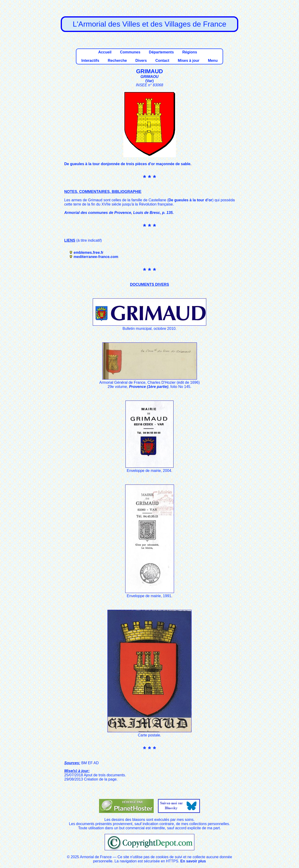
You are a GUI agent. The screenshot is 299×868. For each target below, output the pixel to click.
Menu (213, 61)
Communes (130, 52)
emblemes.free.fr (89, 253)
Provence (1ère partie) (149, 387)
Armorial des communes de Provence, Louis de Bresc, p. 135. (119, 213)
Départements (161, 52)
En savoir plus (193, 861)
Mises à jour (189, 61)
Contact (162, 61)
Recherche (117, 61)
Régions (190, 52)
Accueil (105, 52)
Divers (141, 61)
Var (150, 81)
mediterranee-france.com (96, 257)
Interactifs (90, 61)
